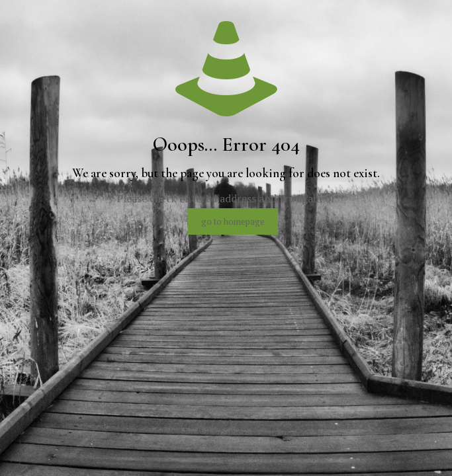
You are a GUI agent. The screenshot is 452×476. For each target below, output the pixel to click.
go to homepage (233, 221)
